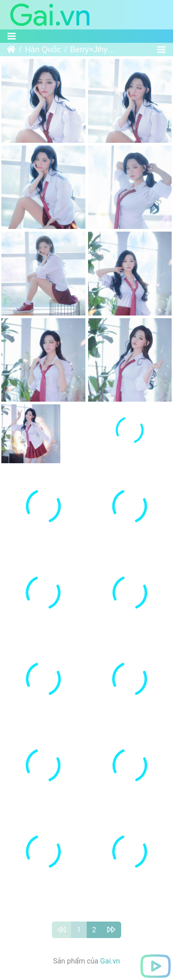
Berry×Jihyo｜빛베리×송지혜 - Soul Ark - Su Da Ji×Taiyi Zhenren (95, 50)
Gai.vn (110, 967)
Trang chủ (11, 50)
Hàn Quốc (43, 50)
